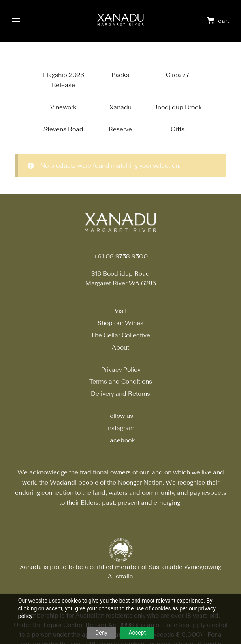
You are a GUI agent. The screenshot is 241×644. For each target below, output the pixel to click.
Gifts (178, 129)
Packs (120, 75)
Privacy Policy (121, 370)
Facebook (121, 440)
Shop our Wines (120, 323)
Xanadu (120, 107)
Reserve (120, 129)
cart (224, 21)
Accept (137, 633)
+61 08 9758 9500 (121, 256)
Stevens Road (63, 129)
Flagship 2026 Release (64, 80)
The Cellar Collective (120, 335)
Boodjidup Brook (178, 107)
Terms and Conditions (121, 381)
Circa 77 (178, 75)
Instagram (120, 428)
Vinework (63, 107)
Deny (101, 633)
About (120, 347)
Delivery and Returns (120, 394)
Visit (121, 311)
